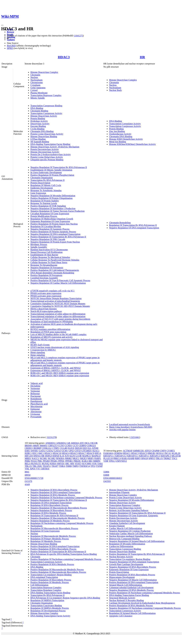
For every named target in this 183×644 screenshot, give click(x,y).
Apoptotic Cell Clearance (121, 616)
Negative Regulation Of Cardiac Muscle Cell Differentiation (58, 283)
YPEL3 (112, 461)
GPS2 (71, 451)
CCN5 (61, 446)
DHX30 (78, 448)
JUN (67, 456)
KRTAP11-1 (109, 456)
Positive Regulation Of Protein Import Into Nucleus (54, 224)
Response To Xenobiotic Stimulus (46, 190)
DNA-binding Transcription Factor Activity (50, 616)
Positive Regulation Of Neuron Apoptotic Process (53, 232)
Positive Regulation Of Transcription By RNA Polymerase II (58, 237)
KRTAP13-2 (121, 456)
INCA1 (168, 453)
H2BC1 (28, 453)
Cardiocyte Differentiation (121, 546)
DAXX (71, 448)
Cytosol (34, 90)
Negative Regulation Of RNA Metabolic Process (53, 495)
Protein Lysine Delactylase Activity (47, 157)
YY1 (38, 469)
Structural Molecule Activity (122, 598)
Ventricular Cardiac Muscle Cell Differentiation (131, 534)
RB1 (91, 461)
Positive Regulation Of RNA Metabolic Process (52, 564)
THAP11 (47, 466)
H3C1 (35, 453)
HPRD (10, 48)
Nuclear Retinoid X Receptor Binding (126, 600)
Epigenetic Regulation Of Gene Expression (50, 221)
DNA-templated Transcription (44, 577)
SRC (67, 464)
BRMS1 (44, 446)
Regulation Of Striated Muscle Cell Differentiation (132, 613)
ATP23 (148, 451)
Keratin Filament (117, 526)
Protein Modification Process (44, 216)
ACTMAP (128, 451)
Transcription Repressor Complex (46, 95)
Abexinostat (36, 412)
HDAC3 (64, 57)
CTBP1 (56, 448)
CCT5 (75, 446)
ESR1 (27, 451)
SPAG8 (144, 458)
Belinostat (35, 394)
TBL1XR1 (37, 466)
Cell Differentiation (39, 585)
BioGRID (11, 46)
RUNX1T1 (36, 464)
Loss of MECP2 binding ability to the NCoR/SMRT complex (58, 334)
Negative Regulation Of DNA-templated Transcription (55, 234)
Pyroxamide (36, 417)
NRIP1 (90, 458)
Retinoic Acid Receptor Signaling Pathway (129, 510)
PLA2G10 (108, 458)
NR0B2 (68, 458)
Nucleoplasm (36, 80)
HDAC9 (90, 453)
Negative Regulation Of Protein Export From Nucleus (55, 242)
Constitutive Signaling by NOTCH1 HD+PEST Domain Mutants (60, 306)
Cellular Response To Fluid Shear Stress (49, 262)
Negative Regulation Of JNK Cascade (48, 239)
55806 (106, 472)
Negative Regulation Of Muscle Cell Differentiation (133, 580)
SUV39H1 (87, 464)
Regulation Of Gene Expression (45, 531)
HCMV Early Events (40, 345)
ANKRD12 (61, 443)
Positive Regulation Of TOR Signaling (48, 206)
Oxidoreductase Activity (120, 134)
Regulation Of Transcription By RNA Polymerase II (133, 225)
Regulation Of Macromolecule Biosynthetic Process (54, 528)
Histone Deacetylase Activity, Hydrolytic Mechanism (55, 147)
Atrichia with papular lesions (122, 430)
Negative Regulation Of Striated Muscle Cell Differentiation (137, 541)
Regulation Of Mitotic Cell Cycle (46, 185)
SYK (94, 464)
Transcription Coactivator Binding (46, 606)
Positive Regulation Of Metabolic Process (50, 582)
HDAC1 (48, 453)
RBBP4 (97, 461)
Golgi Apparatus (38, 88)
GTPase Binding (38, 139)
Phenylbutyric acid (39, 404)
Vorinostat (35, 388)
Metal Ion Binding (118, 142)
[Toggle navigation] (2, 25)
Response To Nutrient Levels (44, 203)
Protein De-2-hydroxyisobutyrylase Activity (51, 154)
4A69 (27, 484)
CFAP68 (155, 451)
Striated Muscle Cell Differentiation (126, 585)
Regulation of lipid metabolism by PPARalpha (52, 322)
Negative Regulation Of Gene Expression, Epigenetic (134, 516)
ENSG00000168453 (113, 478)
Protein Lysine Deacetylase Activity (47, 134)
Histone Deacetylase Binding (44, 136)
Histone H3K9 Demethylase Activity (126, 139)
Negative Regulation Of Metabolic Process (50, 521)
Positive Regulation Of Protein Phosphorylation (52, 175)
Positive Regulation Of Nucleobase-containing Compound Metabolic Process (66, 559)
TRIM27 (167, 458)
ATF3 (82, 443)
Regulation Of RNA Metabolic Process (48, 513)
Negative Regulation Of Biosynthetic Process (51, 510)
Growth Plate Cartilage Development (126, 564)
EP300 (95, 448)
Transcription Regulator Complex (46, 590)
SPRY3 (152, 458)
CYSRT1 (171, 451)
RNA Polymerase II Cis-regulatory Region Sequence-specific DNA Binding (65, 598)
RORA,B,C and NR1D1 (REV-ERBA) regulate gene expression (60, 373)
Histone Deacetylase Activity (44, 116)
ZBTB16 (45, 469)
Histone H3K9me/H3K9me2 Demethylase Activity (132, 144)
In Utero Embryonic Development (46, 172)
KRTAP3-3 (155, 456)
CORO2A (91, 446)
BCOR (95, 443)
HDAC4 (66, 453)
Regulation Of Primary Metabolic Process (50, 539)
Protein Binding (38, 118)
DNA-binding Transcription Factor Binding (50, 144)
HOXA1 (160, 453)
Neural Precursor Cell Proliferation (46, 252)
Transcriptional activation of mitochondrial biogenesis (55, 301)
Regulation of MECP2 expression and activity (52, 337)
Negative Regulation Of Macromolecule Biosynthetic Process (59, 508)
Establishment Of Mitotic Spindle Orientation (51, 170)
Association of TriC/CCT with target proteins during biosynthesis (60, 319)
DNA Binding (37, 108)
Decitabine (35, 386)
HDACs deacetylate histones (44, 309)
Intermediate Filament (119, 492)
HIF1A (98, 453)
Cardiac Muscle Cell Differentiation (126, 528)
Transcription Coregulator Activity (125, 124)
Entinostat (35, 409)
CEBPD (82, 446)
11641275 (78, 36)
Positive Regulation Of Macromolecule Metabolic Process (57, 570)
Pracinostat (36, 396)
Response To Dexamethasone (44, 265)
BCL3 (88, 443)
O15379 (28, 481)
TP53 (93, 466)
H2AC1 (96, 451)
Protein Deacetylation (40, 183)
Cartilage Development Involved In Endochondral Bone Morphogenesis (142, 603)
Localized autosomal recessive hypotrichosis (130, 424)
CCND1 (68, 446)
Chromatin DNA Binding (42, 131)
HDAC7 (82, 453)
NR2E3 (83, 458)
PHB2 (28, 461)
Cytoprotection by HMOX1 (43, 350)
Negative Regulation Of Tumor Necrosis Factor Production (58, 211)
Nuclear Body (115, 90)
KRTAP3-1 (144, 456)
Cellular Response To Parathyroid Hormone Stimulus (55, 260)
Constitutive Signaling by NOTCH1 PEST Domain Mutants (58, 304)
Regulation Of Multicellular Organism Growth (52, 219)
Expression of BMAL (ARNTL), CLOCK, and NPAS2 (56, 368)
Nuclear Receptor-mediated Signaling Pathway (131, 536)
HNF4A (37, 456)
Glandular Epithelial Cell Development (127, 523)
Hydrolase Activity (39, 121)
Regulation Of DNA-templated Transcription (51, 503)
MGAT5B (176, 456)
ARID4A (75, 443)
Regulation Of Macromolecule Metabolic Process (53, 536)
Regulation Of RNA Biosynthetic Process (49, 505)
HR (142, 57)
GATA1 (42, 451)
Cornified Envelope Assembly (44, 278)
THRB (69, 466)
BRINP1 (29, 446)
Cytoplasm (35, 85)
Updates (11, 40)
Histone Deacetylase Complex (44, 72)
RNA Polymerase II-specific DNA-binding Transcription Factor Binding (64, 554)
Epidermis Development (42, 188)
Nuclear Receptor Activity (121, 557)
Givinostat (35, 414)
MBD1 (28, 458)
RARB (131, 458)
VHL (27, 469)
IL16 (62, 456)
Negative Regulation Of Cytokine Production (130, 531)
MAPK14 (96, 456)
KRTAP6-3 (166, 456)
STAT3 (78, 464)
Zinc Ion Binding (117, 131)
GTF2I (78, 451)
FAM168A (108, 453)
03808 (106, 475)
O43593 (107, 481)
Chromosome (37, 82)
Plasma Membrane (39, 93)
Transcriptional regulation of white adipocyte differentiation (58, 314)
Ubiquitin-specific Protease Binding (47, 160)
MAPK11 (87, 456)
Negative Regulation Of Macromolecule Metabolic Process (58, 518)
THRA (62, 466)
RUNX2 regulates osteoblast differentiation (50, 329)
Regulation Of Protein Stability (45, 201)
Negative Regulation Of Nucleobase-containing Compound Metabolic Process (66, 498)
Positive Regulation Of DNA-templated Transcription (55, 546)
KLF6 (72, 456)
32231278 (51, 437)
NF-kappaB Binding (40, 142)
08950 (28, 475)
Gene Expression (38, 193)
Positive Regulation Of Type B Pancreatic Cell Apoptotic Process (60, 280)
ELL (90, 448)
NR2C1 (76, 458)
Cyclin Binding (37, 129)
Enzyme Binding (38, 126)
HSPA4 (48, 456)
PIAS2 (34, 461)
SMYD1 (61, 464)
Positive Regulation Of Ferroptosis (46, 275)
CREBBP (37, 448)
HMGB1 (152, 453)
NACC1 (35, 458)
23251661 (135, 437)
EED (85, 448)
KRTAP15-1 (133, 456)
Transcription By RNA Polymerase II (48, 180)
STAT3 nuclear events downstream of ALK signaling (55, 347)
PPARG (54, 461)
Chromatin (35, 75)
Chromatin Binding (39, 111)
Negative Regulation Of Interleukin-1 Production (53, 208)
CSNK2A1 (47, 448)
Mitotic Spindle (38, 98)
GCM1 (65, 451)
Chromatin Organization (42, 178)
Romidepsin (36, 399)
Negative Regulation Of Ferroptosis (47, 268)
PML (40, 461)
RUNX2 (46, 464)
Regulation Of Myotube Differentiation (127, 544)
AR (69, 443)
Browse (10, 32)
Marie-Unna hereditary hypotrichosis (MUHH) (131, 427)
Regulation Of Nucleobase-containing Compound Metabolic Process (62, 523)
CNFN (163, 451)
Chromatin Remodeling (120, 223)
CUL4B (63, 448)
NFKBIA (60, 458)
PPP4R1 (69, 461)
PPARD (46, 461)
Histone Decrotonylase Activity (45, 152)
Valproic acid (37, 383)
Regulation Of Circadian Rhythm (46, 226)
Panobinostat (36, 401)
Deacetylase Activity (40, 124)
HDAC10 (57, 453)
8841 (27, 472)
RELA (28, 464)
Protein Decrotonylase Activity (45, 149)
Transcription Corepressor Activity (46, 113)
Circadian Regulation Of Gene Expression (50, 214)
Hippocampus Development (122, 577)
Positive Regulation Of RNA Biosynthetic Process (53, 549)
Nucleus (34, 77)
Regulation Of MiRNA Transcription (47, 600)
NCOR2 (51, 458)
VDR (106, 461)
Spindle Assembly (39, 247)
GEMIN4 (118, 453)
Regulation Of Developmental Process (48, 611)
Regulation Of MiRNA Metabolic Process (50, 608)
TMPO (75, 466)
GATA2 (50, 451)
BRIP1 (36, 446)
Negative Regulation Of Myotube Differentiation (53, 196)
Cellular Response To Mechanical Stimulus (50, 257)
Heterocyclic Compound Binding (124, 539)
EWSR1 (34, 451)
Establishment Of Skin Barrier (44, 255)
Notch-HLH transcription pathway (46, 311)
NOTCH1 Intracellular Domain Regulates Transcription (56, 298)
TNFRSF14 (85, 466)
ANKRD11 (50, 443)
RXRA (53, 464)
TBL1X (28, 466)
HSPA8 (56, 456)
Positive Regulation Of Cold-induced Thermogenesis (55, 270)
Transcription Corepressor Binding (46, 106)
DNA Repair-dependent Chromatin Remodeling (52, 273)
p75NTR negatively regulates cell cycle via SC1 (52, 291)
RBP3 (138, 458)
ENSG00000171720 (34, 478)
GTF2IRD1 (86, 451)
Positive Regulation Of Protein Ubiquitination (51, 198)
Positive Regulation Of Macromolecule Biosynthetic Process (58, 572)
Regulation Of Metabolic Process (46, 541)
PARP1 (98, 458)
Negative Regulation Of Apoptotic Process (50, 229)
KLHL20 (176, 453)
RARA (85, 461)
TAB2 (100, 464)
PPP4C (61, 461)
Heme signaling (38, 352)
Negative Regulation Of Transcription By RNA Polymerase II (59, 167)
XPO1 (33, 469)
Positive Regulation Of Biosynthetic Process (51, 580)
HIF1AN (29, 456)
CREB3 (28, 448)
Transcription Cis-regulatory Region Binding (51, 575)
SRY (72, 464)
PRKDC (77, 461)
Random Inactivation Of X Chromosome (49, 250)
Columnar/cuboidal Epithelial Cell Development (131, 588)
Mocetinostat (36, 406)
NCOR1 (43, 458)
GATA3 (57, 451)
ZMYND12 (121, 461)
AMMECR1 (138, 451)
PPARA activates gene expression (46, 293)
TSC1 (174, 458)
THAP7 (55, 466)
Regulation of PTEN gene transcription (48, 332)
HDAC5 (74, 453)
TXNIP (99, 466)
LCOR (79, 456)
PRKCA (117, 458)
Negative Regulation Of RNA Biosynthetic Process (54, 490)
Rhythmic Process (39, 244)
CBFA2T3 (53, 446)
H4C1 (41, 453)
